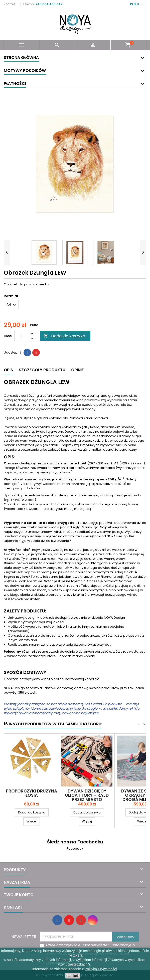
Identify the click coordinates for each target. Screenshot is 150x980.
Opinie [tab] (77, 370)
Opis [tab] (8, 370)
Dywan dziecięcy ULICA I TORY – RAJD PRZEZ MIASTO (87, 795)
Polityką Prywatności (101, 969)
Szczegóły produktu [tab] (42, 370)
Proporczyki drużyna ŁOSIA (32, 793)
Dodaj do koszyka (64, 336)
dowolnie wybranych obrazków (85, 652)
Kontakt (10, 4)
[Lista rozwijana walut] (137, 4)
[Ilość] (22, 336)
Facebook (75, 849)
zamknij (72, 976)
